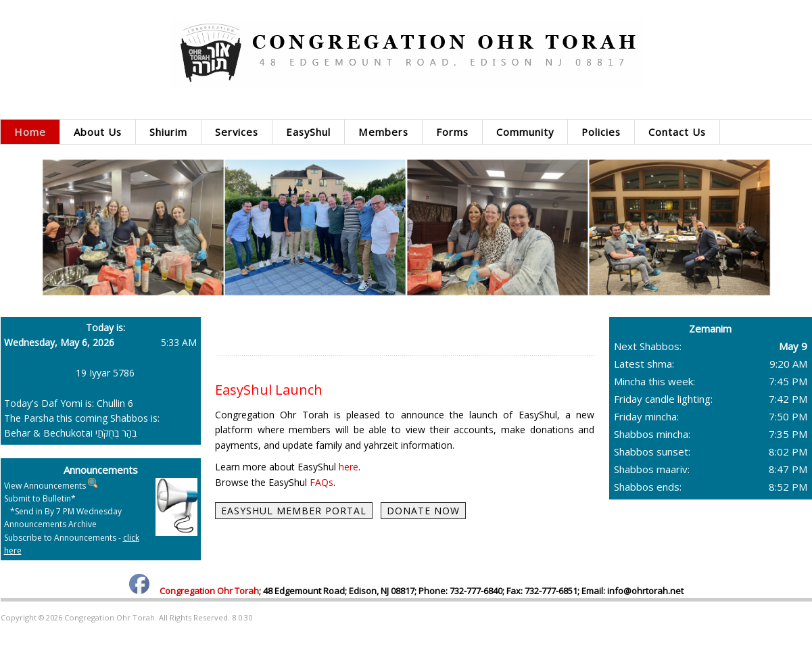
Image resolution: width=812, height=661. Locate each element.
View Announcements (45, 486)
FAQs (321, 482)
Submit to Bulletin (38, 498)
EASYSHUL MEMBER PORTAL (294, 511)
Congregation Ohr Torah (209, 591)
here (349, 467)
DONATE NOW (423, 511)
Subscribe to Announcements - (72, 544)
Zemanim (710, 328)
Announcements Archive (50, 524)
